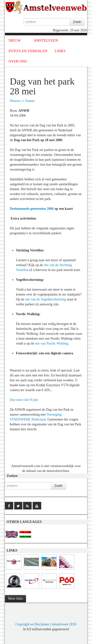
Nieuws (15, 101)
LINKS (60, 51)
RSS (73, 624)
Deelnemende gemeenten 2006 (32, 209)
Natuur (30, 101)
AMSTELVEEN (46, 40)
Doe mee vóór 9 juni (24, 400)
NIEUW (15, 40)
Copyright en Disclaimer (32, 624)
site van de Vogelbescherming (46, 299)
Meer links (15, 599)
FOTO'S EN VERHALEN (28, 51)
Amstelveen (60, 624)
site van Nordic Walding (52, 343)
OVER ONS (18, 61)
